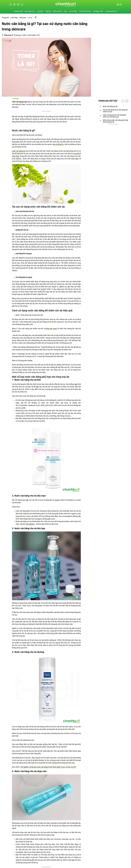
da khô (43, 289)
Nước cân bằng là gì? (110, 106)
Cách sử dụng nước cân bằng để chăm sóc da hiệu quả (114, 116)
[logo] (65, 6)
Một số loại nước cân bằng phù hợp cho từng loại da (115, 121)
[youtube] (18, 5)
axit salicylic (30, 524)
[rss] (22, 5)
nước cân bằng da (19, 151)
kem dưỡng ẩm (58, 144)
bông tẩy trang (51, 329)
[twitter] (14, 5)
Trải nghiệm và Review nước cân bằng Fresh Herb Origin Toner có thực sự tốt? (48, 767)
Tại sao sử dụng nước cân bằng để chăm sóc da (115, 111)
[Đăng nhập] (118, 5)
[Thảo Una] (8, 35)
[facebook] (10, 5)
